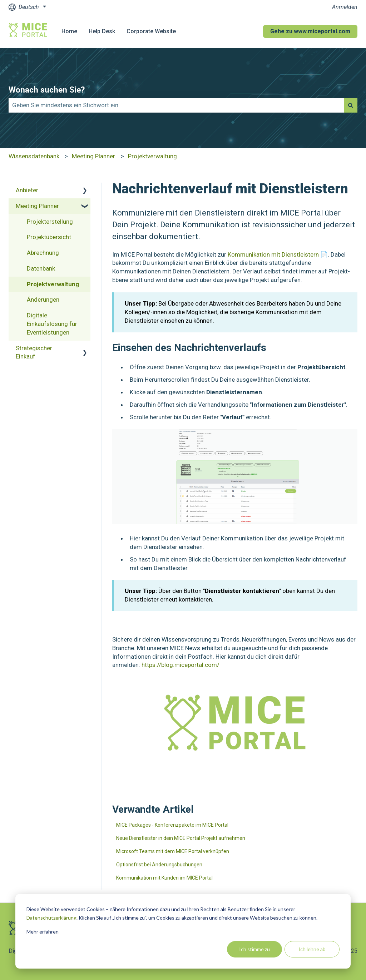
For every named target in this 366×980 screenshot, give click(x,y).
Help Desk (102, 31)
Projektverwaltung (152, 156)
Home (69, 31)
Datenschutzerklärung (51, 918)
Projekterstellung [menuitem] (50, 222)
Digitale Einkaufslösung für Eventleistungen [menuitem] (52, 324)
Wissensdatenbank (34, 156)
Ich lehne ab (312, 949)
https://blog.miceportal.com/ (180, 665)
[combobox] (176, 105)
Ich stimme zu (254, 949)
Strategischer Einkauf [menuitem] (34, 352)
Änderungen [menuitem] (43, 300)
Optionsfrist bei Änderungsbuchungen (159, 865)
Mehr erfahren (43, 932)
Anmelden (345, 7)
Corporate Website (151, 31)
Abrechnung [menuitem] (43, 253)
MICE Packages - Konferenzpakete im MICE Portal (172, 825)
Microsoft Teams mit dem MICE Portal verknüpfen (173, 851)
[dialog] (183, 931)
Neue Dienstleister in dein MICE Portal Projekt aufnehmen (181, 838)
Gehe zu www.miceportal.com (310, 31)
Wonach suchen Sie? (47, 90)
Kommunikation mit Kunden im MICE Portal (164, 878)
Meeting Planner (93, 156)
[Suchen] (351, 105)
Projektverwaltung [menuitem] (53, 284)
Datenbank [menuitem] (41, 268)
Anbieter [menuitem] (27, 190)
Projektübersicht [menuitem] (49, 237)
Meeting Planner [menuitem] (37, 206)
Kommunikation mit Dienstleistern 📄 (278, 254)
